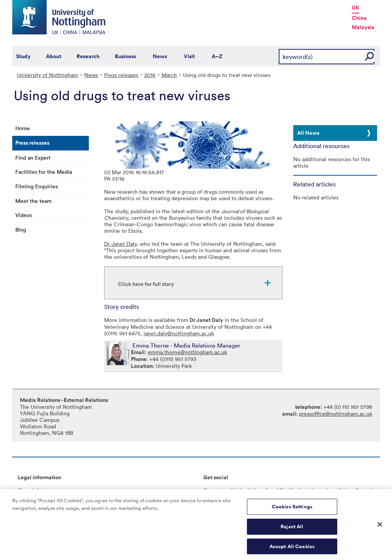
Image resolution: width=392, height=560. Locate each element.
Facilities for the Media (44, 172)
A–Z (217, 56)
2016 (150, 75)
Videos (24, 215)
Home (23, 128)
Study (23, 56)
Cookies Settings (292, 510)
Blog (21, 229)
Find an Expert (33, 158)
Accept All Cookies (292, 549)
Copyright (30, 490)
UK (356, 8)
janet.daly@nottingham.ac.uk (179, 333)
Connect (214, 490)
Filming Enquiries (37, 186)
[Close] (380, 528)
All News (308, 133)
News (160, 56)
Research (88, 56)
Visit (189, 56)
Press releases (121, 75)
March (169, 75)
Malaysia (363, 27)
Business (125, 56)
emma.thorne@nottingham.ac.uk (187, 352)
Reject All (292, 530)
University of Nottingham (47, 75)
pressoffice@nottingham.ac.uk (336, 414)
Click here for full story (146, 284)
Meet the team (33, 201)
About (54, 56)
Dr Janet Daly (120, 244)
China (359, 18)
